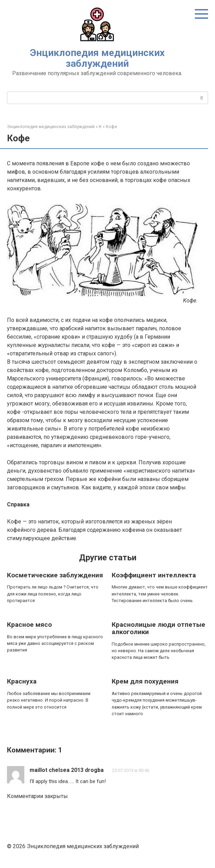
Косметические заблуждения (55, 575)
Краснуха (22, 681)
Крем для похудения (145, 681)
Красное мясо (29, 625)
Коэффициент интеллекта (154, 575)
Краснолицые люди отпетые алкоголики (158, 628)
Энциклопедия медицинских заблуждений (97, 58)
